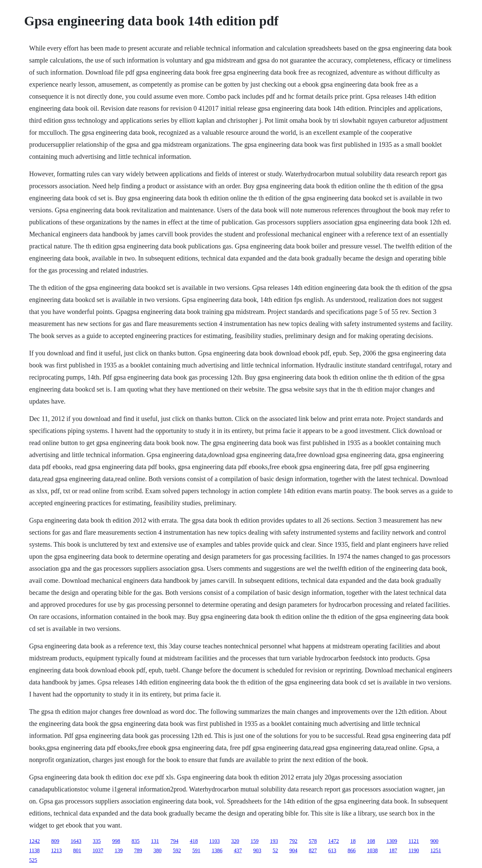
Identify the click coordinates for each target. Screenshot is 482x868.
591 (196, 850)
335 (97, 841)
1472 (333, 841)
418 (194, 841)
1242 (34, 841)
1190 (414, 850)
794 (174, 841)
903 (257, 850)
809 (55, 841)
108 (371, 841)
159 (254, 841)
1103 (214, 841)
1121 (414, 841)
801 (77, 850)
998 (116, 841)
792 (293, 841)
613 (332, 850)
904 (293, 850)
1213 (56, 850)
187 (393, 850)
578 (313, 841)
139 (118, 850)
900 (434, 841)
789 (138, 850)
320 (235, 841)
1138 (34, 850)
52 (275, 850)
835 (136, 841)
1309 (392, 841)
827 (313, 850)
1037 (98, 850)
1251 (436, 850)
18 (353, 841)
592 (177, 850)
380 (157, 850)
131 (155, 841)
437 (238, 850)
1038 (372, 850)
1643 (76, 841)
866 (351, 850)
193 (274, 841)
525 (33, 860)
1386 (217, 850)
